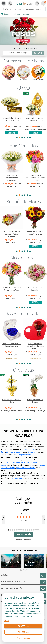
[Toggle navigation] (4, 3)
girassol (17, 452)
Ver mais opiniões (23, 539)
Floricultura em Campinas (32, 563)
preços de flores (17, 478)
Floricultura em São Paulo (11, 563)
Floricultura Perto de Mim (23, 551)
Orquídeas (24, 370)
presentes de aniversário (26, 468)
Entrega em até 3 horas (24, 61)
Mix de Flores (24, 258)
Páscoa (24, 88)
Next (43, 519)
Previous (4, 519)
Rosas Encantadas (24, 314)
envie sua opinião (24, 534)
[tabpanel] (23, 31)
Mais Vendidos (23, 146)
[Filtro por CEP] (17, 53)
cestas (4, 465)
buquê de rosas (25, 455)
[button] (37, 3)
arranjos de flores (13, 462)
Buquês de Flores (23, 202)
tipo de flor (32, 452)
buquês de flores (28, 449)
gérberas (10, 452)
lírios (3, 452)
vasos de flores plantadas (31, 462)
